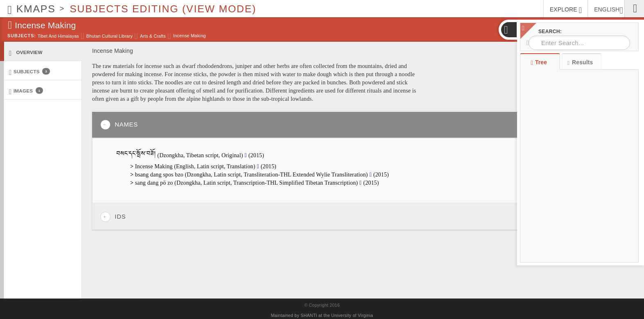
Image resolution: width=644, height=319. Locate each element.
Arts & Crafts (153, 36)
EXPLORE (566, 10)
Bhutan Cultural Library (110, 36)
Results (580, 62)
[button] (508, 30)
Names (119, 125)
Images (26, 91)
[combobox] (579, 43)
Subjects (29, 72)
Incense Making (190, 36)
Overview (26, 53)
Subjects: (22, 36)
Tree (540, 62)
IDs (113, 217)
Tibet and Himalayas (58, 36)
